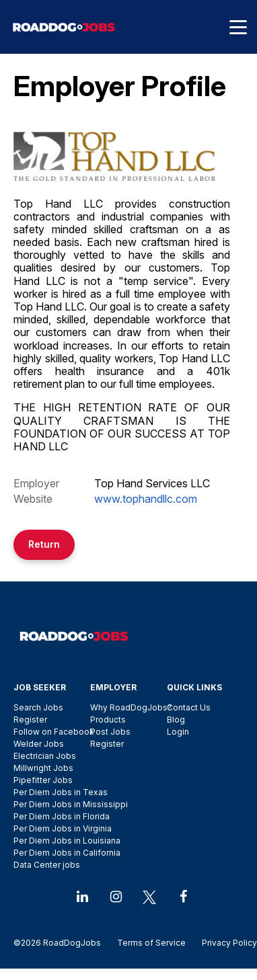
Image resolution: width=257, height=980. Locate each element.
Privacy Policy (225, 943)
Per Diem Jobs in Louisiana (67, 841)
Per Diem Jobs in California (67, 853)
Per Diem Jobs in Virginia (63, 828)
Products (108, 720)
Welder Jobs (39, 744)
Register (30, 720)
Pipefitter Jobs (43, 780)
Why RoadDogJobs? (131, 707)
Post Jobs (110, 732)
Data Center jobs (47, 865)
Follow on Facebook (54, 732)
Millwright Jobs (43, 768)
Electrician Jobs (45, 756)
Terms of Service (151, 943)
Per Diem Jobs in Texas (61, 792)
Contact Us (189, 707)
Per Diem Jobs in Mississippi (71, 804)
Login (178, 732)
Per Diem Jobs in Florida (62, 816)
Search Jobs (38, 707)
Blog (176, 720)
